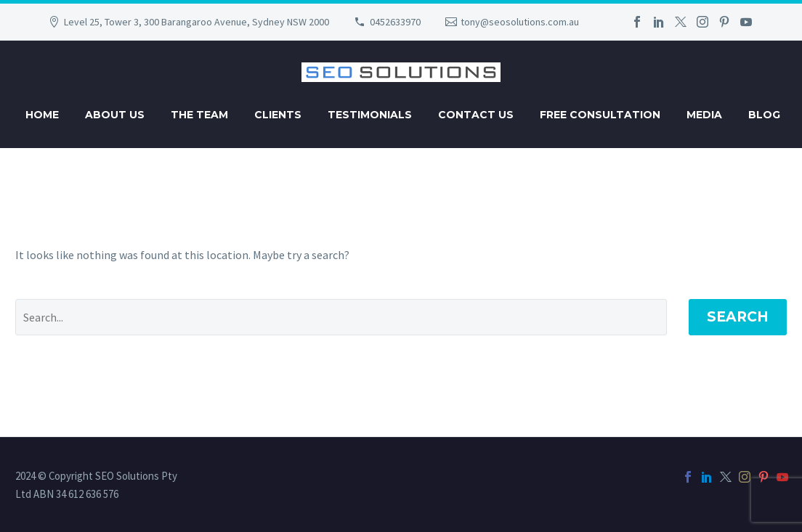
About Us (115, 115)
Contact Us (476, 115)
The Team (199, 115)
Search (738, 317)
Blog (764, 115)
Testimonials (370, 115)
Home (42, 115)
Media (704, 115)
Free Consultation (600, 115)
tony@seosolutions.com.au (520, 22)
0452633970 (395, 22)
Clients (278, 115)
